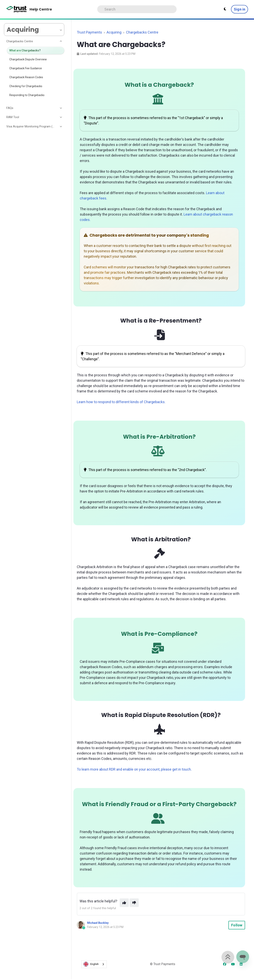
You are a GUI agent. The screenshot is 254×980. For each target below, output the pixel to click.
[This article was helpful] (124, 903)
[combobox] (94, 964)
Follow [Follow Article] (237, 925)
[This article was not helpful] (134, 903)
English (91, 964)
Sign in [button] (240, 9)
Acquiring (114, 32)
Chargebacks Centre (142, 32)
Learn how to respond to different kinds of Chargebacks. (121, 402)
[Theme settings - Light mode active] (225, 9)
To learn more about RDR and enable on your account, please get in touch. (134, 769)
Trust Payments (89, 32)
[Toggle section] (61, 41)
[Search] (137, 9)
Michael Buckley (98, 923)
